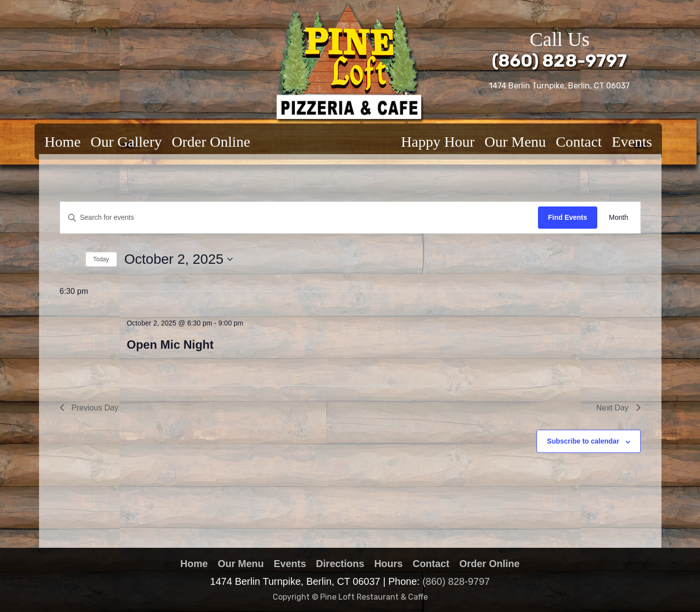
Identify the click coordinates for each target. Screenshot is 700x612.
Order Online (211, 142)
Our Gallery (126, 142)
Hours (388, 564)
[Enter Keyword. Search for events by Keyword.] (299, 218)
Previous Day (89, 408)
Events (632, 142)
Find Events (567, 217)
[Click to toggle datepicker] (179, 259)
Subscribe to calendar (583, 441)
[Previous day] (62, 260)
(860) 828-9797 (559, 61)
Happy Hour (438, 142)
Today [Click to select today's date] (101, 259)
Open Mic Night (170, 345)
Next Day (618, 408)
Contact (579, 142)
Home (62, 142)
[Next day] (75, 260)
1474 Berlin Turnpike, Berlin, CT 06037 (559, 86)
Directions (340, 564)
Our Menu (515, 142)
